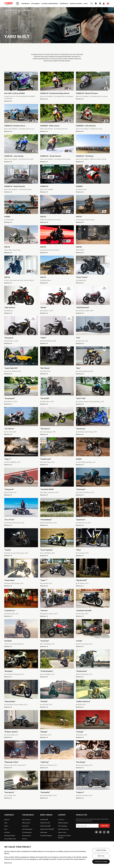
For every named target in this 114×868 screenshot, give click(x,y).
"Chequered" (9, 489)
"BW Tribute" (45, 368)
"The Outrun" (45, 429)
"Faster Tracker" (82, 277)
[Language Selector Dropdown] (108, 4)
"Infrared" (44, 701)
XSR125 (43, 217)
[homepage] (8, 4)
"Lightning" (45, 762)
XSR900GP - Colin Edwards (86, 126)
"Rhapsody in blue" (11, 762)
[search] (92, 4)
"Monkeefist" (45, 792)
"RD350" (43, 307)
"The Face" (44, 610)
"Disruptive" (9, 338)
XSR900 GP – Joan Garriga (14, 156)
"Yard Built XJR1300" (84, 610)
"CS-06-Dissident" (47, 671)
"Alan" (78, 368)
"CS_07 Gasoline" (46, 550)
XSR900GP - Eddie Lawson (50, 126)
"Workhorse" (81, 429)
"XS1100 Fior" (9, 429)
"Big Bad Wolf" (82, 580)
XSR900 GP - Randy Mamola (15, 186)
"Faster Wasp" (9, 580)
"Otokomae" (81, 489)
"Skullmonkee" (82, 671)
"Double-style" (46, 459)
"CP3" (78, 338)
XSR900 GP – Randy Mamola (51, 156)
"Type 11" (8, 459)
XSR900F (79, 186)
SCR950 (79, 459)
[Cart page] (100, 4)
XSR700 (79, 247)
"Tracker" (8, 550)
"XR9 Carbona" (10, 307)
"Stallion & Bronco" (83, 701)
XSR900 (7, 217)
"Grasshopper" (10, 398)
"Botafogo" (9, 671)
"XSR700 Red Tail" (83, 307)
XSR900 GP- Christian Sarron (15, 126)
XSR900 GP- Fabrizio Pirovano (87, 93)
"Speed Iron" (81, 520)
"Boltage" (44, 732)
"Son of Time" (9, 520)
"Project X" (80, 792)
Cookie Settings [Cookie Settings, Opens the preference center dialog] (101, 858)
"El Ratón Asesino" (11, 732)
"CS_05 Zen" (45, 641)
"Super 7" (44, 580)
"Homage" (80, 732)
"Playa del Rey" (10, 701)
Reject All (101, 864)
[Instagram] (104, 832)
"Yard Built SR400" (47, 489)
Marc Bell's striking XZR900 (14, 93)
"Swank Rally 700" (11, 368)
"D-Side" (79, 641)
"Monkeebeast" (46, 520)
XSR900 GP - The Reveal (85, 156)
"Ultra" (79, 550)
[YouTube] (96, 832)
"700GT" (43, 338)
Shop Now (87, 4)
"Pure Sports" (9, 792)
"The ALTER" (45, 398)
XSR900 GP (44, 186)
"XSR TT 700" (81, 398)
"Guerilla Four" (10, 610)
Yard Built (8, 641)
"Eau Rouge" (81, 762)
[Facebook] (100, 832)
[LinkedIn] (108, 832)
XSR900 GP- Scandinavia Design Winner (55, 93)
